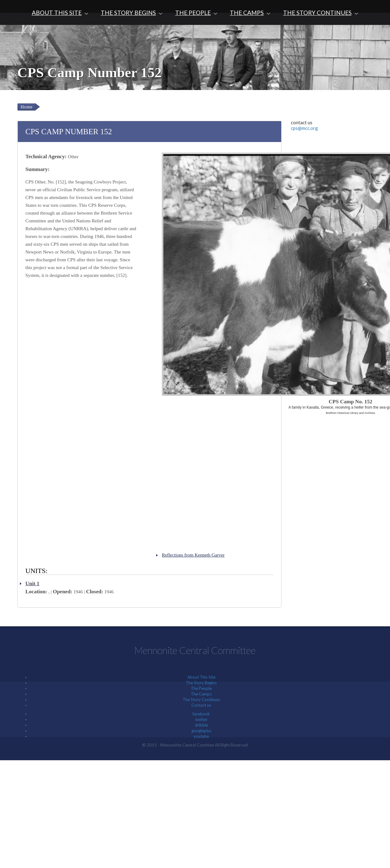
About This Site (57, 13)
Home (26, 107)
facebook (201, 714)
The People (193, 13)
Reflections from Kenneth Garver (193, 555)
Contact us (201, 705)
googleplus (201, 731)
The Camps (247, 13)
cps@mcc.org (304, 128)
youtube (201, 736)
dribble (201, 725)
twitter (201, 719)
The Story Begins (128, 13)
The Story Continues (317, 13)
